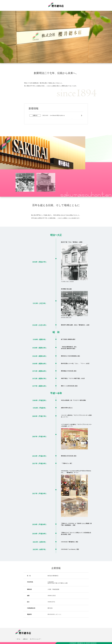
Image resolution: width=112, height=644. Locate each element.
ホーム (18, 639)
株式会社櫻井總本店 (56, 5)
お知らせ (25, 639)
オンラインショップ (35, 639)
